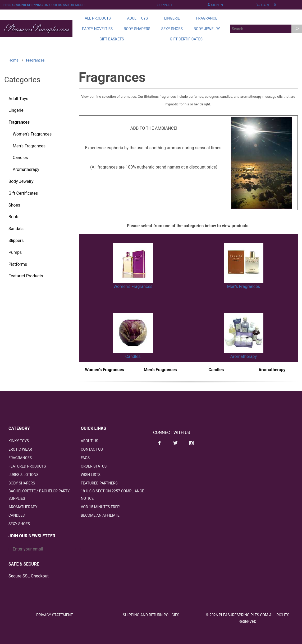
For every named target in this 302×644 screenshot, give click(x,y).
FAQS (85, 458)
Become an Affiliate (100, 515)
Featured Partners (99, 483)
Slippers (16, 241)
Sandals (16, 229)
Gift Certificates (186, 39)
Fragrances (19, 122)
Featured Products (26, 276)
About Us (90, 441)
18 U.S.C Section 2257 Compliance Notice (113, 495)
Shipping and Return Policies (151, 615)
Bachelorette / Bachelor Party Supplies (39, 495)
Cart (267, 5)
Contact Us (92, 449)
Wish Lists (91, 475)
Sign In (215, 5)
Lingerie (172, 18)
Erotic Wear (20, 449)
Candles (133, 356)
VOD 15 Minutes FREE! (101, 507)
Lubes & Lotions (24, 475)
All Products (98, 18)
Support (165, 5)
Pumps (15, 252)
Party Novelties (97, 29)
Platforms (18, 264)
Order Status (94, 466)
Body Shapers (137, 29)
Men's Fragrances (244, 286)
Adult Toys (138, 18)
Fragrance (207, 18)
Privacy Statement (55, 615)
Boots (14, 217)
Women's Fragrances (133, 286)
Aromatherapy (244, 356)
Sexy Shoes (172, 29)
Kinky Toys (19, 441)
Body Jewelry (207, 29)
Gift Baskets (112, 39)
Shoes (14, 205)
